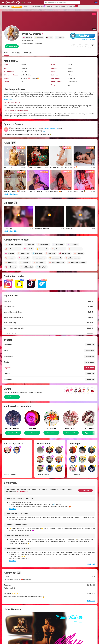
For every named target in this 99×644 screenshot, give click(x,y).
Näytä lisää (8, 100)
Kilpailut (49, 7)
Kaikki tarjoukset (39, 7)
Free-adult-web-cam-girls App (65, 7)
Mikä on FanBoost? (89, 40)
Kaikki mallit (6, 7)
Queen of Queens (51, 128)
